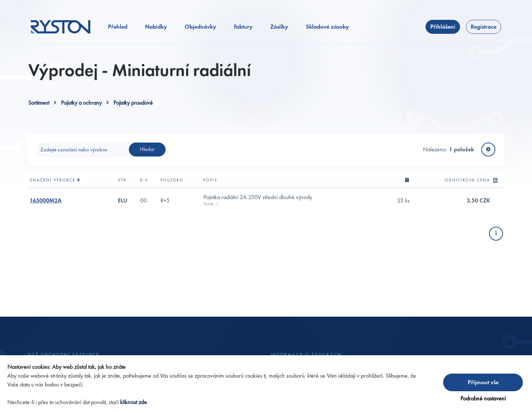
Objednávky (200, 27)
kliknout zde (133, 402)
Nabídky (156, 27)
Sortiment (39, 103)
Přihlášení (443, 27)
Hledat (147, 149)
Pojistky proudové (133, 103)
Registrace (484, 27)
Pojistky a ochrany (81, 103)
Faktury (243, 27)
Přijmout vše (483, 382)
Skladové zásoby (327, 27)
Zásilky (279, 27)
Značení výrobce (55, 180)
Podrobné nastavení (483, 398)
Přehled (118, 27)
